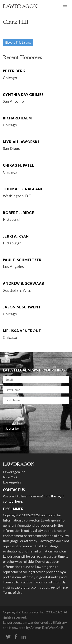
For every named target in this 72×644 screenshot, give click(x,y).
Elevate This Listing (18, 42)
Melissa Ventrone (22, 331)
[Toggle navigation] (65, 6)
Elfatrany (60, 622)
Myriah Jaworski (21, 142)
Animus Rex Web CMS (47, 628)
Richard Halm (17, 118)
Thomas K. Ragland (23, 189)
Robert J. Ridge (19, 213)
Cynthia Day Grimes (23, 95)
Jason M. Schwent (22, 307)
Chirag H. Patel (19, 165)
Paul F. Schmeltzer (22, 260)
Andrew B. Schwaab (24, 283)
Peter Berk (14, 71)
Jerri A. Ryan (16, 236)
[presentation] (32, 414)
